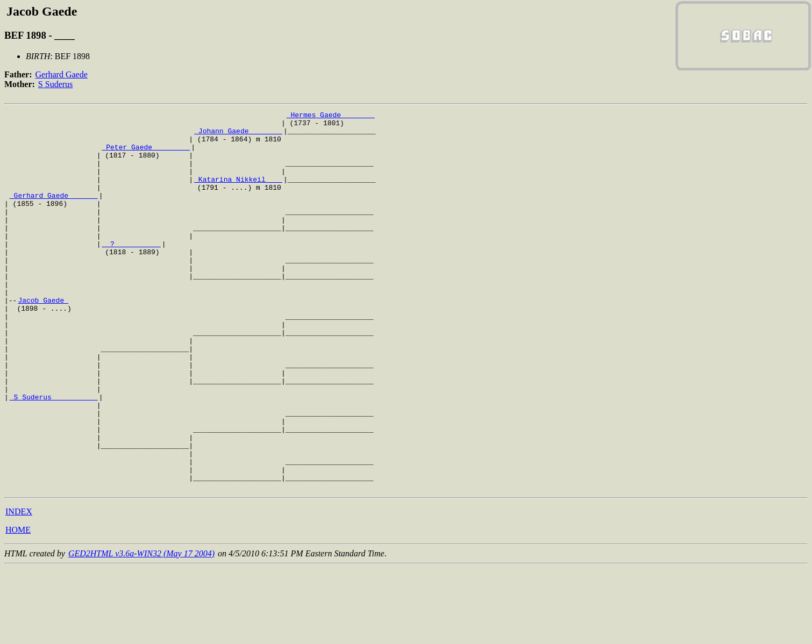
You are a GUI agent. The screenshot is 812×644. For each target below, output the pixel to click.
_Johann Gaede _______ (238, 135)
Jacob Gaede (43, 339)
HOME (18, 606)
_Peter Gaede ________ (146, 155)
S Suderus (55, 84)
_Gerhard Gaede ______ (54, 213)
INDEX (19, 587)
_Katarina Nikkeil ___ (238, 194)
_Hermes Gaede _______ (331, 116)
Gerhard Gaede (62, 74)
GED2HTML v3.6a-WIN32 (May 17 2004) (141, 629)
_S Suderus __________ (54, 455)
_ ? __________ (131, 271)
